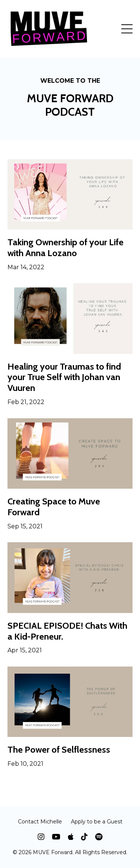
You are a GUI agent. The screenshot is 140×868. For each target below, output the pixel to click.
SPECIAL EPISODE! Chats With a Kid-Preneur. (67, 631)
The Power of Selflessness (59, 750)
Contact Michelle (40, 822)
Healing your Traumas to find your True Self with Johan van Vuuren (64, 377)
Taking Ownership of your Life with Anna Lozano (66, 248)
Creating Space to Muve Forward (54, 507)
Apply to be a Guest (97, 822)
